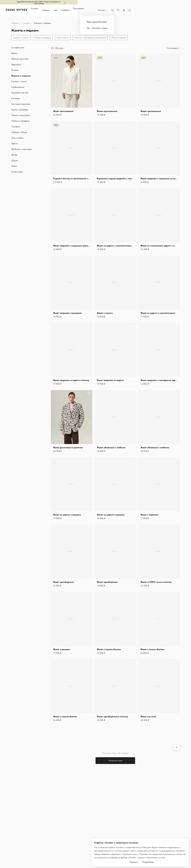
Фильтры (57, 49)
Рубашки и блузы (19, 133)
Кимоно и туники (19, 82)
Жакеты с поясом (21, 38)
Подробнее (148, 861)
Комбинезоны (18, 88)
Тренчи (15, 144)
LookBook (92, 10)
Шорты (15, 161)
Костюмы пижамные (21, 105)
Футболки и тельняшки (22, 150)
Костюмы (16, 99)
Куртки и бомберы (20, 110)
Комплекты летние (20, 93)
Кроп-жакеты (64, 38)
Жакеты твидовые (43, 38)
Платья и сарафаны (20, 122)
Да (137, 28)
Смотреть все (18, 48)
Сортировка (172, 49)
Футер (14, 155)
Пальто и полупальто (21, 116)
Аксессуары (17, 172)
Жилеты (15, 71)
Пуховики (16, 127)
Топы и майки (17, 139)
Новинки (73, 10)
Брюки (14, 54)
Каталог (60, 10)
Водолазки (16, 65)
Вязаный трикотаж (20, 59)
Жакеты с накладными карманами (91, 38)
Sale (82, 10)
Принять (134, 861)
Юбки (14, 167)
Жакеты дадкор (120, 38)
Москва (150, 10)
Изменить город (148, 28)
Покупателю (106, 10)
